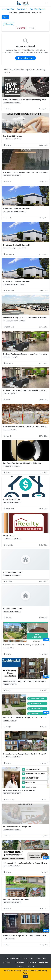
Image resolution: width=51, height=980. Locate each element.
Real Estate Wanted (37, 9)
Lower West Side (8, 9)
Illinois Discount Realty (12, 499)
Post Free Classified (12, 958)
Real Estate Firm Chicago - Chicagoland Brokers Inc (22, 463)
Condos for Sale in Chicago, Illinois (16, 899)
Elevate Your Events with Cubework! (16, 209)
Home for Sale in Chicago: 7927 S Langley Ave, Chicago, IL (25, 681)
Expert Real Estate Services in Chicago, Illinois (20, 790)
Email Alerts (32, 962)
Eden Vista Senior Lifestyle (13, 572)
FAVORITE (21, 28)
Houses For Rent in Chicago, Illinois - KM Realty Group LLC (25, 754)
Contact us (21, 967)
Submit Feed (19, 962)
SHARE (31, 28)
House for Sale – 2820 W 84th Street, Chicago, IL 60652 (24, 645)
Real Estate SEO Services (12, 136)
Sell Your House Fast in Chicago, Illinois (18, 827)
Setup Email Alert (25, 58)
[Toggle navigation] (47, 3)
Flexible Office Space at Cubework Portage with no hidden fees (26, 390)
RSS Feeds (7, 962)
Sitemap (31, 967)
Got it (26, 977)
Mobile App (43, 962)
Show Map (9, 24)
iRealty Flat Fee (9, 536)
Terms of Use (28, 958)
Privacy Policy (41, 958)
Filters (5, 17)
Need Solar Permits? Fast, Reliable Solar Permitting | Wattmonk (27, 100)
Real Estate (21, 9)
